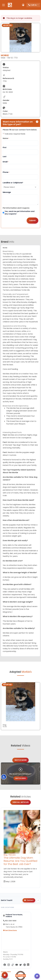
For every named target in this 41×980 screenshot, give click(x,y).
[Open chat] (37, 976)
